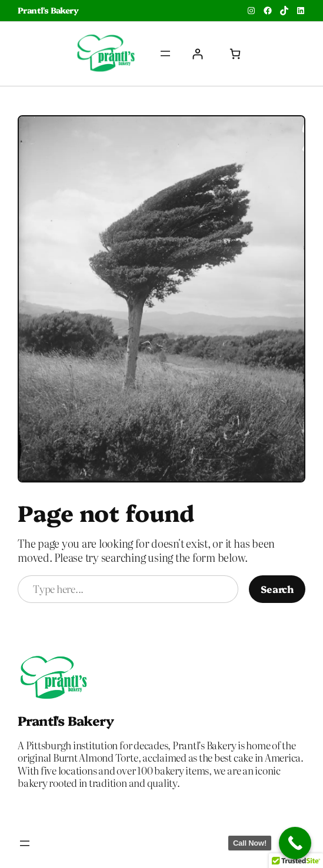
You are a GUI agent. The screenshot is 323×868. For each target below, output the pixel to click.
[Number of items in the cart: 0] (235, 54)
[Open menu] (165, 53)
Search (277, 589)
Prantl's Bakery (48, 10)
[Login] (197, 54)
